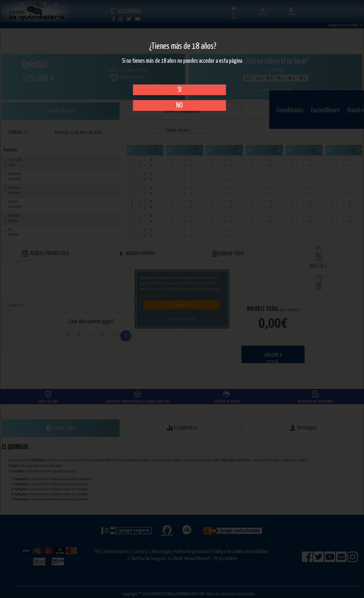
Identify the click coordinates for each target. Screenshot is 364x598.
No (179, 106)
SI (179, 90)
